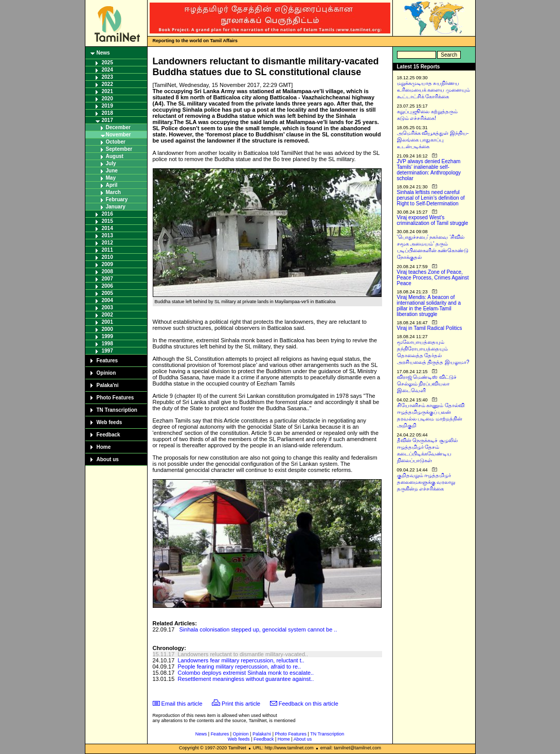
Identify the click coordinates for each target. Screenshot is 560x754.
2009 (107, 264)
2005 (107, 293)
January (116, 207)
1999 (107, 336)
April (112, 185)
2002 (107, 315)
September (119, 149)
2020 (107, 99)
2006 (107, 286)
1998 (107, 344)
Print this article (241, 704)
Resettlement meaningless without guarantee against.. (246, 679)
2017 (107, 120)
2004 (107, 300)
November (119, 135)
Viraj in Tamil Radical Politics (430, 328)
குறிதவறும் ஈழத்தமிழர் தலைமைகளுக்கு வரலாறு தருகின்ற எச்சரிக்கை (426, 482)
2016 (107, 214)
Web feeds (110, 422)
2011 (107, 250)
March (113, 192)
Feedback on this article (309, 704)
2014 (107, 228)
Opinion (106, 373)
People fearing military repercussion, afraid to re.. (239, 667)
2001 (107, 322)
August (115, 156)
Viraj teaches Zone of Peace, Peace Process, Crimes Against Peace (433, 278)
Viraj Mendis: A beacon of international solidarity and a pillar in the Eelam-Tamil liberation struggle (429, 306)
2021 (107, 91)
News (103, 53)
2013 (107, 235)
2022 (107, 84)
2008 (107, 271)
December (118, 127)
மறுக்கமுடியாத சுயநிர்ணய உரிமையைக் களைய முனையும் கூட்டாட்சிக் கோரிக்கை (434, 90)
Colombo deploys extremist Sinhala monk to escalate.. (246, 673)
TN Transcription (117, 410)
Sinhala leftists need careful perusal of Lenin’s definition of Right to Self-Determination (431, 198)
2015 (107, 221)
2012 (107, 243)
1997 (107, 351)
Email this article (182, 704)
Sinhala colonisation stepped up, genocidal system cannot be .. (258, 629)
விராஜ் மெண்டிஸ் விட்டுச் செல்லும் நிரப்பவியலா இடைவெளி (427, 384)
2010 (107, 257)
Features (107, 361)
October (116, 142)
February (117, 199)
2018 (107, 113)
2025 (107, 63)
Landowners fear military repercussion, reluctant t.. (241, 660)
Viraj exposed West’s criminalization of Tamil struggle (433, 220)
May (111, 178)
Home (104, 447)
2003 (107, 308)
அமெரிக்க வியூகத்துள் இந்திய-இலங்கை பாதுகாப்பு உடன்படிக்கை (433, 140)
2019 (107, 106)
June (112, 171)
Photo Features (115, 398)
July (111, 163)
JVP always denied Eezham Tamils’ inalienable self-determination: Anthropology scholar (429, 170)
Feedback (109, 435)
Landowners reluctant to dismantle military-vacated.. (243, 654)
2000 (107, 329)
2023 (107, 77)
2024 (107, 70)
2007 (107, 279)
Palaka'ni (108, 385)
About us (108, 459)
